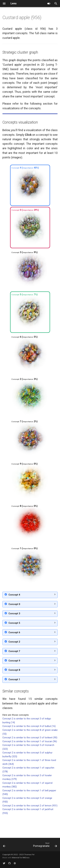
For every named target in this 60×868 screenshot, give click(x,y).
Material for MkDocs (21, 858)
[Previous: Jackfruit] (4, 846)
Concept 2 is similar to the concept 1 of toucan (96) (30, 761)
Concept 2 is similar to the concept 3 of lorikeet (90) (30, 757)
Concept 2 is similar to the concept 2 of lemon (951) (30, 825)
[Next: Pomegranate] (45, 846)
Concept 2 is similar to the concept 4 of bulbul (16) (29, 745)
